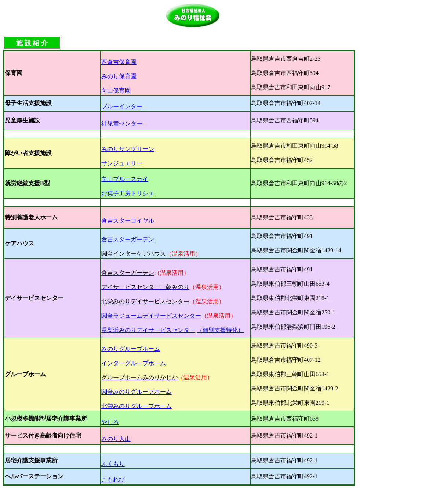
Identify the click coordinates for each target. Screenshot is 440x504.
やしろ (110, 422)
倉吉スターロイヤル (128, 221)
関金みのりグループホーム (137, 392)
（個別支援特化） (220, 330)
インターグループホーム (134, 363)
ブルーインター (122, 106)
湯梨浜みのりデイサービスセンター (148, 330)
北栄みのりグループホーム (137, 406)
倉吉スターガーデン (128, 239)
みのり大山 (116, 439)
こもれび (113, 480)
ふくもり (113, 464)
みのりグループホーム (131, 349)
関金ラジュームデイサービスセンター (151, 316)
